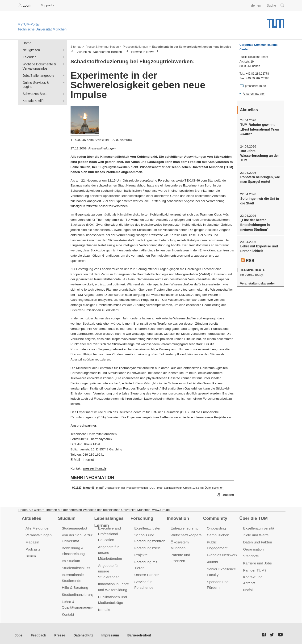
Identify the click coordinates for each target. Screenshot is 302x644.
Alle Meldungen (38, 527)
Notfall (248, 588)
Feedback (38, 632)
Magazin (32, 541)
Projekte (141, 553)
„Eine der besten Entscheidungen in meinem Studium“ (255, 223)
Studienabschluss (76, 566)
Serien (31, 555)
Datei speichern (213, 487)
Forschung (141, 517)
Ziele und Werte (256, 534)
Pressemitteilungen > (135, 46)
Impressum (108, 632)
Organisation (253, 548)
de (253, 5)
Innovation (178, 517)
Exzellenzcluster (147, 527)
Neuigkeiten (63, 50)
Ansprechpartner (253, 93)
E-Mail (75, 459)
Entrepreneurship (184, 527)
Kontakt (68, 611)
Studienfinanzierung (77, 592)
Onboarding (216, 527)
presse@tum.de (94, 468)
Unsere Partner (146, 573)
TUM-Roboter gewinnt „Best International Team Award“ (259, 129)
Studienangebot (74, 527)
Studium (67, 517)
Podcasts (33, 548)
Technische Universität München (276, 21)
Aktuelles (31, 517)
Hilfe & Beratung (75, 585)
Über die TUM (253, 517)
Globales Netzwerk (222, 548)
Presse (59, 632)
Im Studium (71, 559)
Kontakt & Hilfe (63, 95)
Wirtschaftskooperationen (191, 534)
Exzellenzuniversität (259, 527)
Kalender (63, 56)
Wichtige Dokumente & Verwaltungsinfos (63, 63)
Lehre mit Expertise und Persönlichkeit (258, 246)
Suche (276, 5)
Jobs (19, 632)
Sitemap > (77, 46)
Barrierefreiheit (136, 632)
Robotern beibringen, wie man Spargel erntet (259, 178)
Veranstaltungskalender (257, 281)
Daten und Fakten (257, 541)
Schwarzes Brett (63, 88)
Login (25, 5)
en (260, 5)
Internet (88, 459)
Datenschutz (82, 632)
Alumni (212, 555)
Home (27, 43)
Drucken (226, 494)
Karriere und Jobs (257, 561)
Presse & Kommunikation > (103, 46)
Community (215, 517)
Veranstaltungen (38, 534)
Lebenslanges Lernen (108, 521)
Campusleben (218, 534)
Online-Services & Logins (63, 81)
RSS (247, 258)
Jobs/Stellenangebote (63, 74)
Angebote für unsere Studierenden (108, 569)
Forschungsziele (147, 547)
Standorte (251, 555)
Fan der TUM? (255, 568)
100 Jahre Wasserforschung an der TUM (259, 155)
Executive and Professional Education (109, 533)
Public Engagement (222, 541)
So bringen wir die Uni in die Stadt (259, 199)
